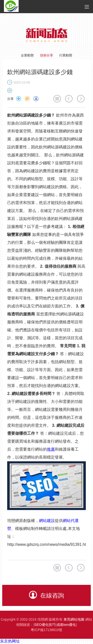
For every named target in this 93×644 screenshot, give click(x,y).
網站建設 (47, 521)
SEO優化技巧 (45, 625)
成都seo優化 (66, 625)
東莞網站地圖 (74, 619)
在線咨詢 (46, 595)
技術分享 (47, 55)
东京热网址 (10, 641)
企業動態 (27, 55)
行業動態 (66, 55)
